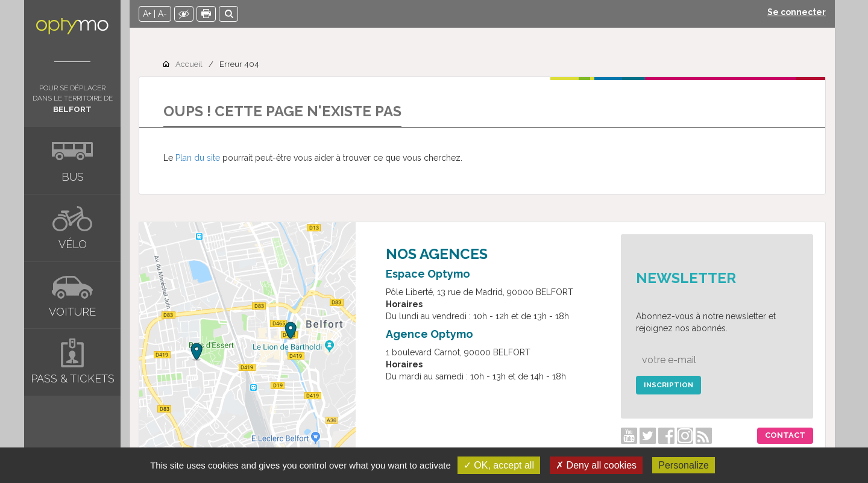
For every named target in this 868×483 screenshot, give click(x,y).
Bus (73, 177)
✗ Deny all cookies (596, 465)
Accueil (189, 64)
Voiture (72, 312)
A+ (147, 14)
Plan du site (198, 158)
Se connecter (797, 12)
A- (162, 14)
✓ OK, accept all (499, 465)
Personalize (684, 465)
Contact (785, 435)
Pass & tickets (73, 379)
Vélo (73, 244)
